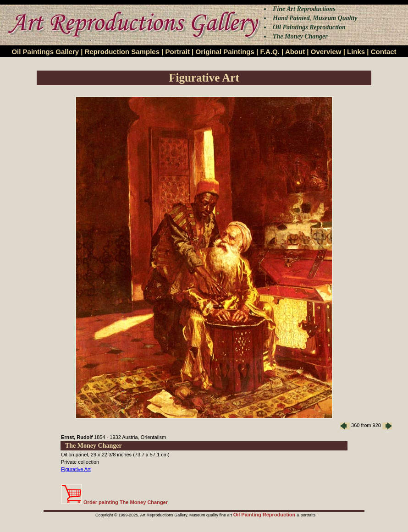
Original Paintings (225, 52)
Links (356, 52)
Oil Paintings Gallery (45, 52)
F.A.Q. (270, 52)
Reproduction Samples (122, 52)
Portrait (178, 52)
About (295, 52)
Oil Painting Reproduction (265, 515)
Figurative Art (76, 469)
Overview (326, 52)
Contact (384, 52)
